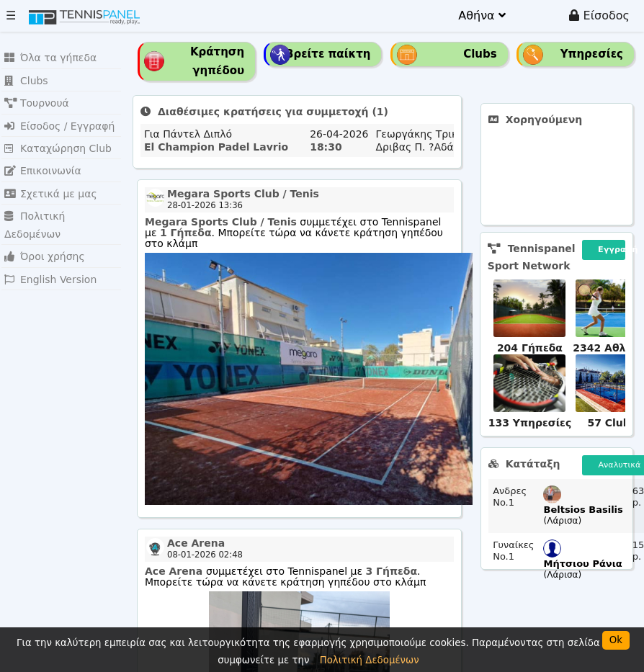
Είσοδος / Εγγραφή (56, 121)
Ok (616, 640)
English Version (48, 250)
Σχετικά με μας (48, 185)
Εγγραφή (612, 250)
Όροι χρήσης (42, 228)
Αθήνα (482, 15)
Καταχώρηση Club (55, 142)
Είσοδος (599, 15)
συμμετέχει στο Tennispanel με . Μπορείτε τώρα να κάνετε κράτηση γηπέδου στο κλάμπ (294, 233)
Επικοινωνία (41, 164)
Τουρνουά (35, 99)
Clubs (25, 78)
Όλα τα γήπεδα (48, 57)
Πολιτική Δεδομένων (61, 206)
